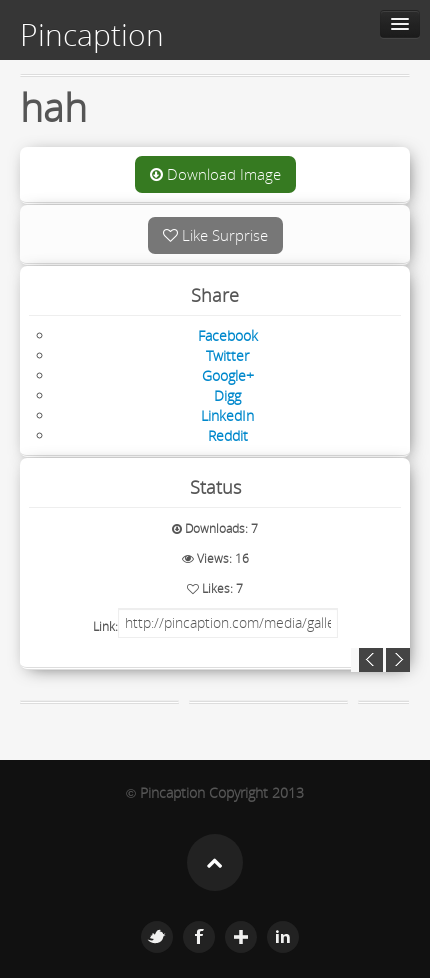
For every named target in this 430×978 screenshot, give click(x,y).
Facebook (199, 937)
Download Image (215, 174)
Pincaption (92, 35)
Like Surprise (215, 235)
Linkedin (283, 937)
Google (241, 937)
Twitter (157, 937)
